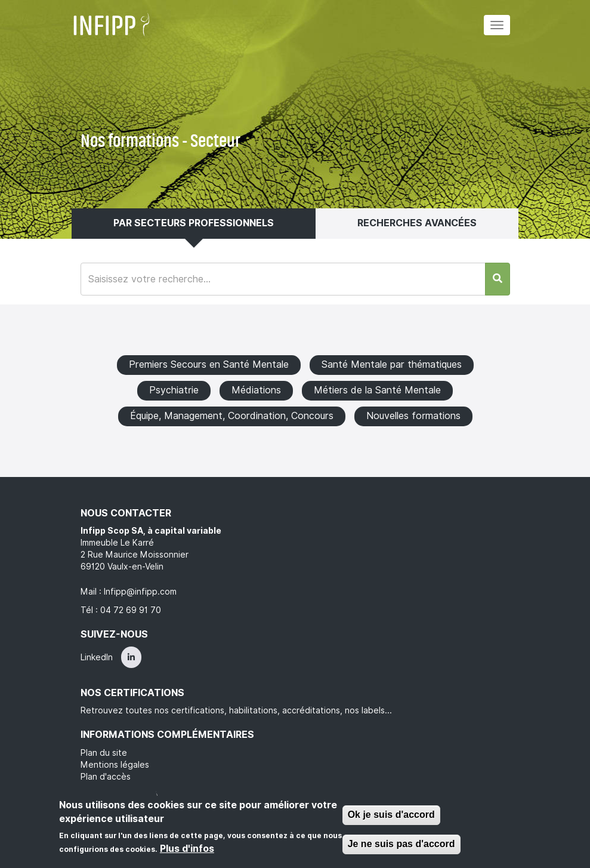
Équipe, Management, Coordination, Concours (232, 416)
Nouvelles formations (413, 416)
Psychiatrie (174, 390)
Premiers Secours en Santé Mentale (209, 364)
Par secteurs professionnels (194, 223)
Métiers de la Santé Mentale (377, 390)
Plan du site (104, 753)
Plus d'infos (187, 849)
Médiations (256, 390)
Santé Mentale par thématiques (392, 364)
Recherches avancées (417, 223)
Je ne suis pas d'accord (401, 844)
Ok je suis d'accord (391, 815)
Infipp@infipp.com (140, 592)
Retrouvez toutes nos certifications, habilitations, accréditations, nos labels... (236, 710)
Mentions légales (115, 765)
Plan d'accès (106, 777)
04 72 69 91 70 (131, 610)
